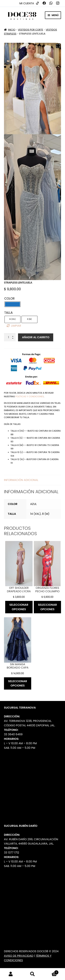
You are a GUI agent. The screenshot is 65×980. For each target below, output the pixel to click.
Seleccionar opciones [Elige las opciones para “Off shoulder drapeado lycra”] (19, 607)
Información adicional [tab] (21, 480)
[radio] (12, 304)
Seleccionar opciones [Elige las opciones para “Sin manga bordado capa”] (18, 683)
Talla (8, 313)
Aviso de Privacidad (19, 956)
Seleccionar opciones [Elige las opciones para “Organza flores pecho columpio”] (47, 607)
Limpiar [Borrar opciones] (16, 326)
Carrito (51, 972)
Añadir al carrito (36, 337)
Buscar (32, 974)
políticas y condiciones (30, 396)
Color (10, 299)
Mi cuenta (27, 3)
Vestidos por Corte (30, 30)
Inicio (12, 30)
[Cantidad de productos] (10, 337)
